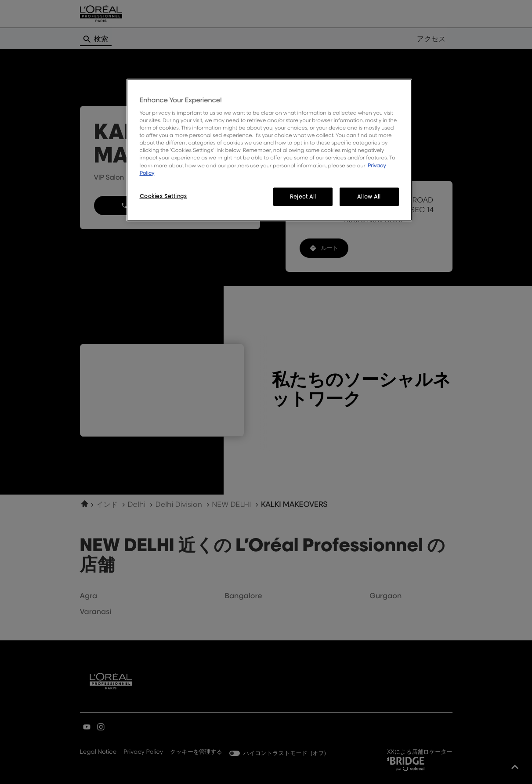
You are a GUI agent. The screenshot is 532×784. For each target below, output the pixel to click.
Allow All (369, 197)
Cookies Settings (163, 196)
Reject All (303, 197)
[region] (269, 150)
